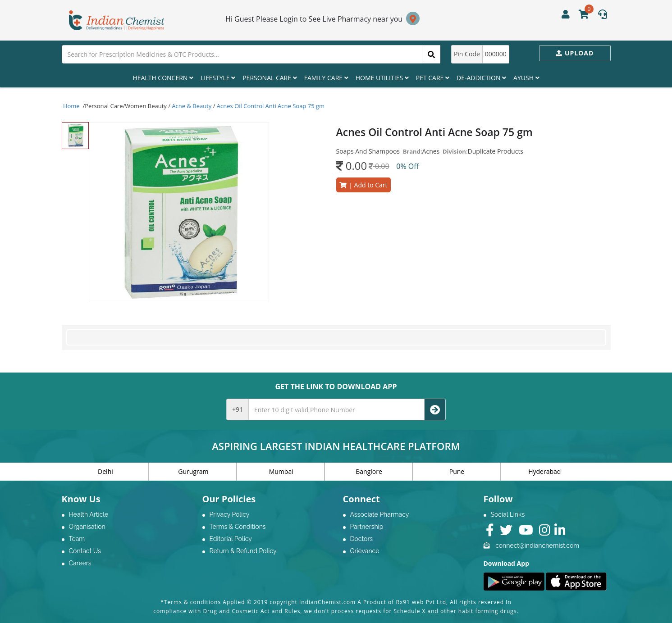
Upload (575, 53)
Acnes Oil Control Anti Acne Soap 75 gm (271, 106)
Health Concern (163, 78)
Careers (80, 563)
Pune (457, 471)
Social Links (508, 514)
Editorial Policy (231, 539)
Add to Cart (363, 185)
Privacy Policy (230, 514)
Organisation (87, 527)
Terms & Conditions (238, 527)
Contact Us (85, 551)
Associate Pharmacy (380, 514)
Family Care (326, 78)
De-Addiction (481, 78)
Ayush (526, 78)
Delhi (105, 471)
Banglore (369, 471)
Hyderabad (544, 471)
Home (72, 106)
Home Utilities (382, 78)
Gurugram (193, 471)
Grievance (365, 551)
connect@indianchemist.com (537, 546)
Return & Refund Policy (243, 551)
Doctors (362, 539)
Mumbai (281, 471)
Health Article (89, 514)
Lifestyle (218, 78)
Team (77, 539)
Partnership (367, 527)
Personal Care (270, 78)
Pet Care (433, 78)
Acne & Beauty (192, 106)
